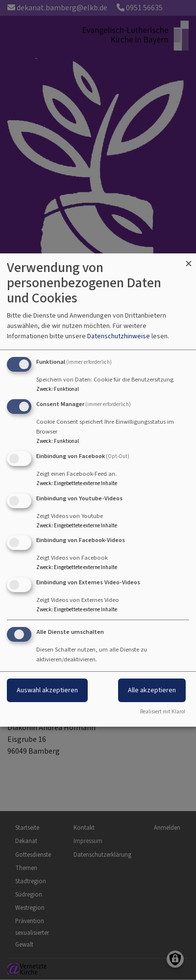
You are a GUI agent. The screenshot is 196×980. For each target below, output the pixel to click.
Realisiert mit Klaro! (163, 712)
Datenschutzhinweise (119, 336)
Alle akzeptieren (152, 690)
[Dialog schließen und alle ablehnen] (189, 259)
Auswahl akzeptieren (47, 690)
